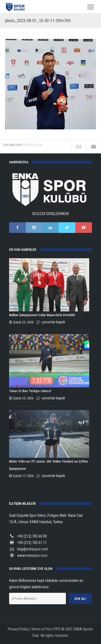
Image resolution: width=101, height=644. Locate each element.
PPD (57, 629)
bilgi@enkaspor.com (33, 549)
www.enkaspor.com (32, 555)
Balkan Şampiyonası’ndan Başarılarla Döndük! (42, 315)
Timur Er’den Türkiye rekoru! (30, 391)
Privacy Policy (18, 629)
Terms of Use (42, 629)
